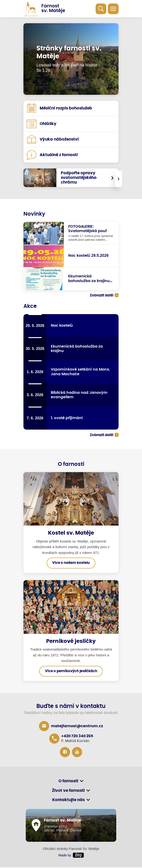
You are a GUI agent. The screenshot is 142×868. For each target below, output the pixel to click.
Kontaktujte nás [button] (68, 801)
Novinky (34, 214)
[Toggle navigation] (113, 9)
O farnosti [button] (68, 782)
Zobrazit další (102, 295)
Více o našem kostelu (71, 564)
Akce (30, 306)
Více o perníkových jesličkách (71, 672)
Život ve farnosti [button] (68, 791)
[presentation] (119, 179)
